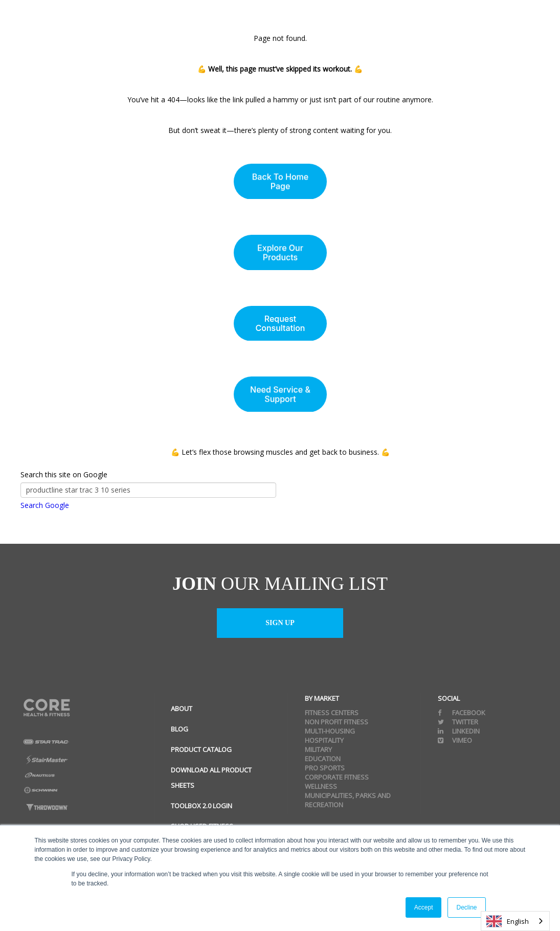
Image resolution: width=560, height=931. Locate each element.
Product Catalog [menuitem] (201, 749)
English (508, 921)
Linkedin (459, 731)
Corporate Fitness (337, 777)
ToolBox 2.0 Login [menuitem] (201, 806)
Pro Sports (325, 768)
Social (449, 698)
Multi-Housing (330, 731)
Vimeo (455, 740)
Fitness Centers (332, 713)
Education (323, 759)
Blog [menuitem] (180, 729)
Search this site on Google (64, 474)
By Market (322, 698)
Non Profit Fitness (337, 722)
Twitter (458, 722)
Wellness (321, 786)
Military (318, 749)
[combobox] (515, 921)
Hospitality (324, 740)
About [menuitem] (182, 708)
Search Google (45, 505)
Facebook (462, 713)
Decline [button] (466, 907)
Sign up (280, 623)
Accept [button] (424, 907)
